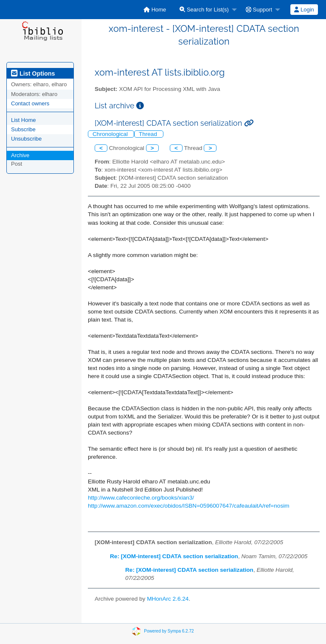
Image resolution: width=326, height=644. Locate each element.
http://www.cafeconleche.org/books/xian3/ (141, 498)
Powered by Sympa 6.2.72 (169, 631)
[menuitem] (155, 10)
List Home (24, 120)
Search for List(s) (204, 10)
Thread (149, 134)
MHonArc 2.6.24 (168, 599)
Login (304, 10)
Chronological (111, 134)
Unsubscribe (26, 139)
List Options (33, 73)
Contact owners (30, 103)
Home (155, 10)
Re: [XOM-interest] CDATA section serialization (174, 556)
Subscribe (23, 129)
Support (259, 10)
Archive (20, 155)
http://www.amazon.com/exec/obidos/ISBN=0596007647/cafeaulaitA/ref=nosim (189, 506)
